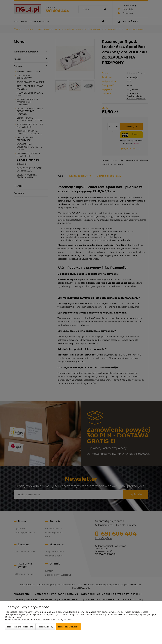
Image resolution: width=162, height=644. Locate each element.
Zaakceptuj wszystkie (68, 627)
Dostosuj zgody (46, 627)
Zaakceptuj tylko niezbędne (20, 627)
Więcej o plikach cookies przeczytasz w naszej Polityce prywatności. (39, 620)
